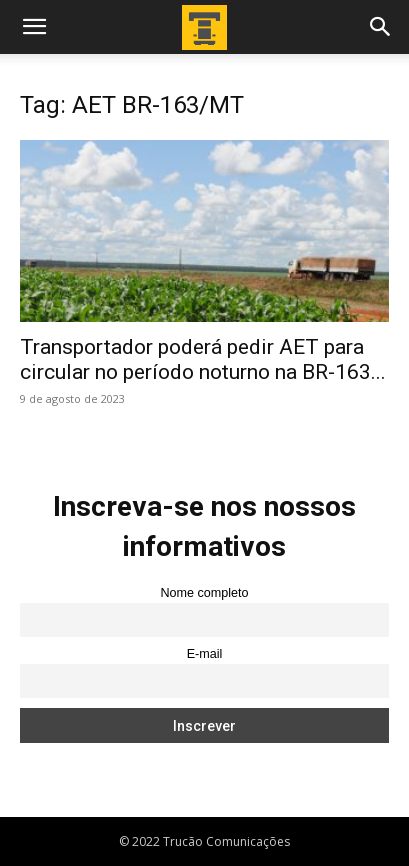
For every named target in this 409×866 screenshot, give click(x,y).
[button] (34, 27)
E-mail (205, 654)
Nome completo (204, 593)
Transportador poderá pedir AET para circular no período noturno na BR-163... (203, 359)
